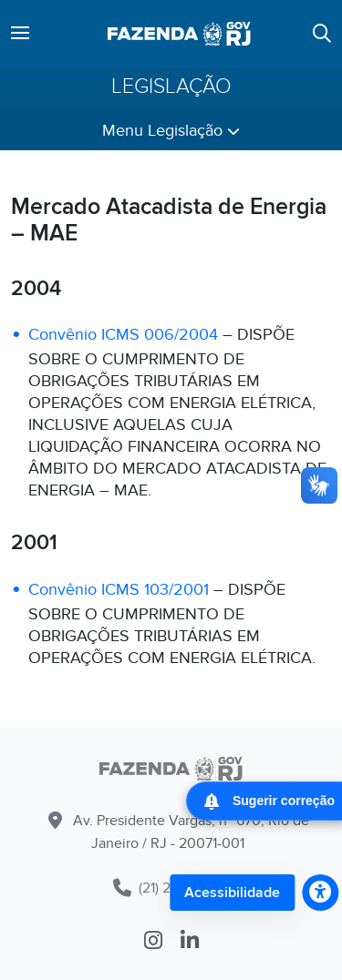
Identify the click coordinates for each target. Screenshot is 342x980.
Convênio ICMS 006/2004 (123, 335)
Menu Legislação (171, 131)
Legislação (171, 87)
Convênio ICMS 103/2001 (119, 590)
